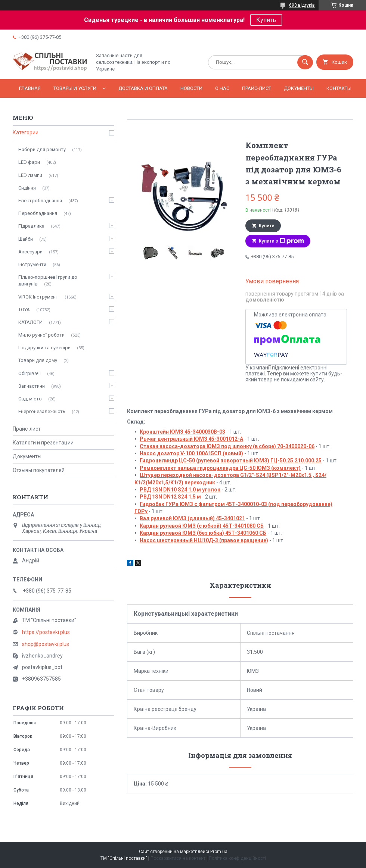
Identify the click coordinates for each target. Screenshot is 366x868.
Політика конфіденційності (237, 858)
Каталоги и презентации (43, 443)
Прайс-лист (257, 88)
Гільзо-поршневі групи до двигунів (48, 280)
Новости (191, 88)
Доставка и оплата (143, 88)
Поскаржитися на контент (178, 858)
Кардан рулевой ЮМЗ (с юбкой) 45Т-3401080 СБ (202, 526)
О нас (222, 88)
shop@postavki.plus (46, 644)
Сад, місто (30, 399)
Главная (30, 88)
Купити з (281, 241)
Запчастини (32, 386)
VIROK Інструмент (38, 297)
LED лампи (30, 175)
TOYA (24, 310)
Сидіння (27, 188)
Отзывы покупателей (39, 470)
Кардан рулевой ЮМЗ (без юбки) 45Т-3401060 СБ (203, 533)
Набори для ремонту (42, 149)
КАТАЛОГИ (30, 322)
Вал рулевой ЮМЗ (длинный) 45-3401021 (192, 518)
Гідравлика (31, 226)
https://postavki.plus (46, 632)
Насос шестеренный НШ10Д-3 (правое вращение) (204, 540)
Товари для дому (38, 360)
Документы (299, 88)
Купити (267, 226)
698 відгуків (302, 5)
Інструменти (32, 264)
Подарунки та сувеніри (44, 348)
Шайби (26, 239)
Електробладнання (40, 201)
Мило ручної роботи (41, 335)
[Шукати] (305, 62)
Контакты (339, 88)
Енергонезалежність (42, 411)
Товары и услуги (75, 88)
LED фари (29, 162)
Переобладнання (38, 213)
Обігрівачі (30, 373)
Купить (266, 20)
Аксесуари (30, 252)
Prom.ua (219, 852)
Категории (26, 132)
